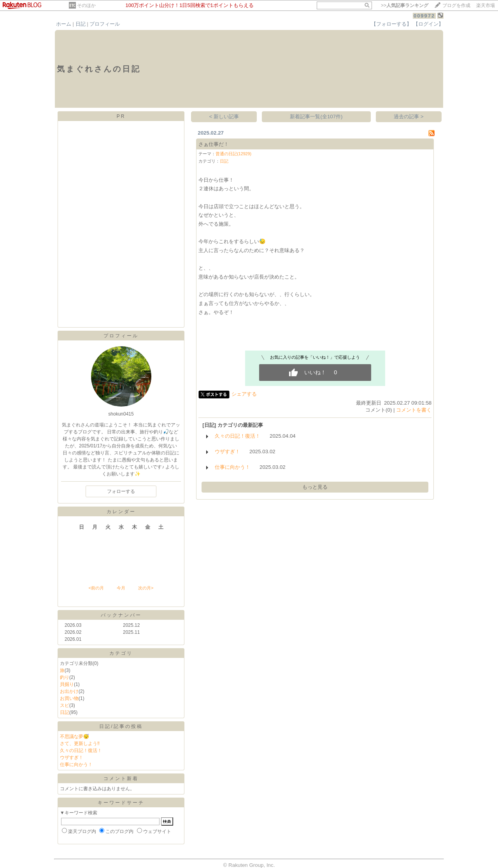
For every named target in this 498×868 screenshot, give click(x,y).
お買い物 (69, 698)
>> (405, 5)
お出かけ (69, 691)
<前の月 (96, 588)
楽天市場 (486, 5)
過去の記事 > (409, 117)
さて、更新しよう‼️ (80, 743)
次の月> (146, 588)
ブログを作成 (456, 5)
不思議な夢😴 (75, 736)
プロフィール (105, 24)
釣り (65, 677)
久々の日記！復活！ (81, 751)
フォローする (121, 491)
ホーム (64, 24)
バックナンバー (121, 615)
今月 (121, 588)
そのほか (86, 5)
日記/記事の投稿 (121, 726)
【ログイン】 (428, 24)
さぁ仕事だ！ (214, 144)
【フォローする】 (391, 24)
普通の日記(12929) (233, 154)
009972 (424, 16)
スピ (65, 705)
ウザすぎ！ (72, 758)
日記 (81, 24)
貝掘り (67, 684)
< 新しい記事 (224, 117)
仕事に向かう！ (76, 765)
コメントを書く (414, 410)
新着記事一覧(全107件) (316, 117)
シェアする (244, 394)
